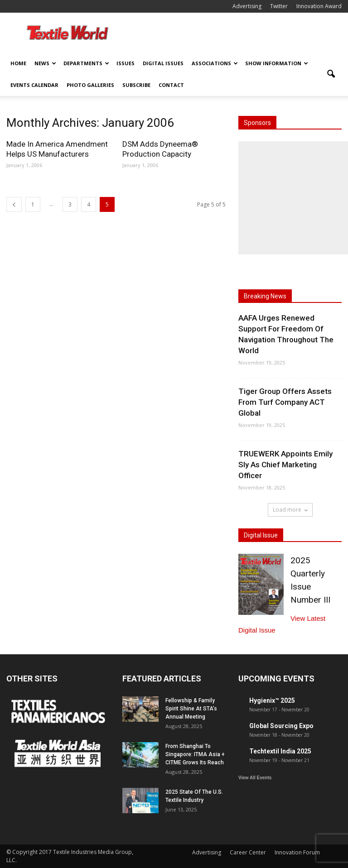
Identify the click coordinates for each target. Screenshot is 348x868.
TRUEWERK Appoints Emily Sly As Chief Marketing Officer (285, 465)
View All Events (255, 778)
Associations (215, 63)
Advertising (247, 6)
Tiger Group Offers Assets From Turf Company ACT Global (285, 402)
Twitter (279, 6)
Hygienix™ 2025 (272, 700)
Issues (126, 63)
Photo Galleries (90, 85)
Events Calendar (34, 85)
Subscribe (136, 85)
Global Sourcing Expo (281, 726)
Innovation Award (319, 6)
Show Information (277, 63)
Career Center (248, 852)
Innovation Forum (297, 852)
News (45, 63)
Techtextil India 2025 (280, 751)
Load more (290, 510)
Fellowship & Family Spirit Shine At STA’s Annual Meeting (191, 709)
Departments (86, 63)
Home (18, 63)
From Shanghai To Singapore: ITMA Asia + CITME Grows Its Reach (195, 754)
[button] (331, 74)
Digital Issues (163, 63)
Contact (171, 85)
